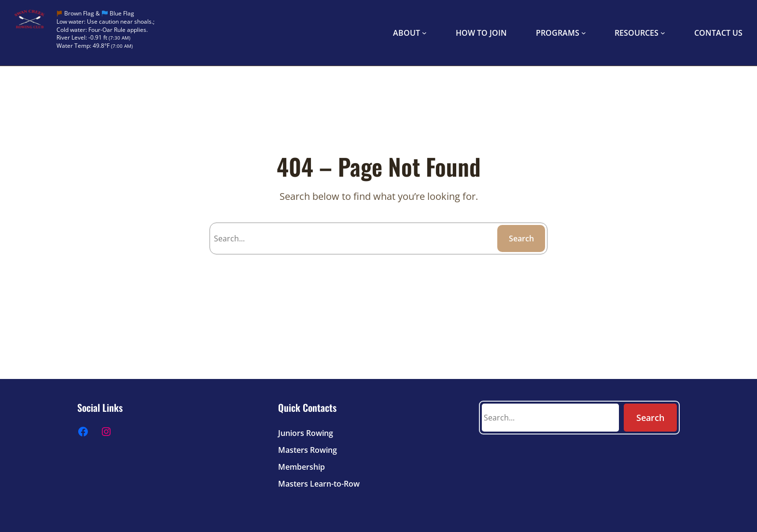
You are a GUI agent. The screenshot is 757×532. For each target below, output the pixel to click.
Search (521, 238)
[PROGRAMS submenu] (584, 33)
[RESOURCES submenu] (663, 33)
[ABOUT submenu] (424, 33)
